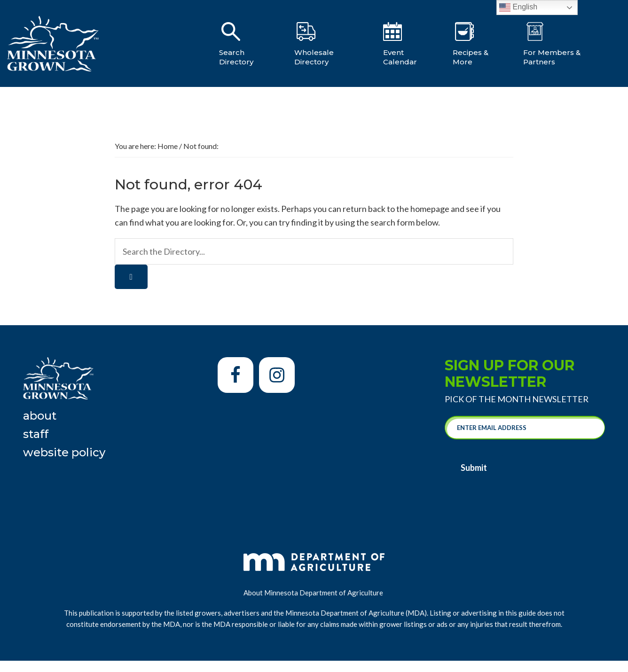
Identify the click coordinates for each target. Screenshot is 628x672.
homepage (430, 209)
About (40, 416)
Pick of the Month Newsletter (517, 399)
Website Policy (64, 452)
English (518, 8)
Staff (36, 434)
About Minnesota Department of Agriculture (314, 590)
